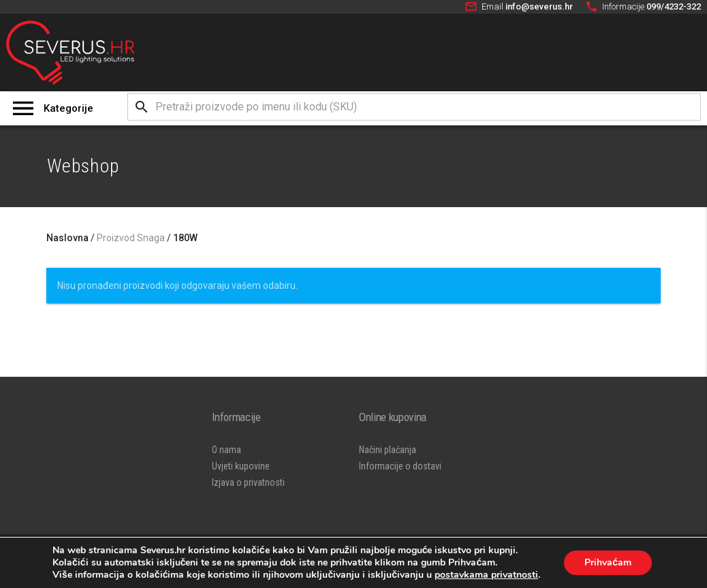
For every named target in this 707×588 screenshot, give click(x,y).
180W (185, 238)
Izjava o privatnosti (248, 482)
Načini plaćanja (388, 450)
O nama (226, 450)
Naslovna (67, 238)
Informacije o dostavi (400, 466)
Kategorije (68, 108)
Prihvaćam (608, 562)
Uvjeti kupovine (241, 466)
